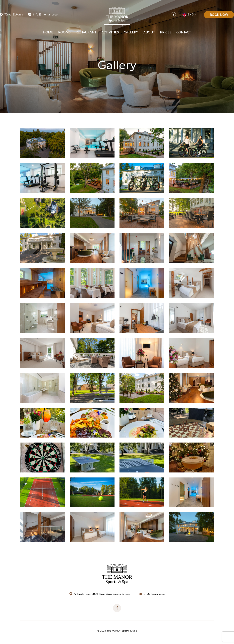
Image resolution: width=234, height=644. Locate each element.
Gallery (131, 33)
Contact (184, 33)
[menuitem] (190, 15)
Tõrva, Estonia (14, 15)
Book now (219, 15)
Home (48, 33)
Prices (166, 33)
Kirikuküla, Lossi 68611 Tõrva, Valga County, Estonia (102, 594)
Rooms (64, 33)
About (149, 33)
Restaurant (86, 33)
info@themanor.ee (45, 15)
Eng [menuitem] (191, 15)
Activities (110, 33)
